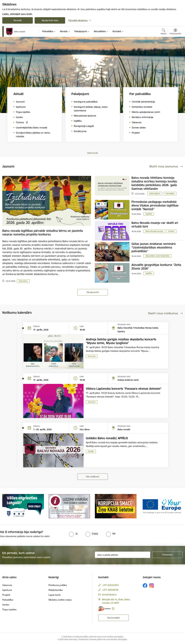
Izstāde (91, 451)
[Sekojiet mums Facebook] (145, 586)
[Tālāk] (176, 506)
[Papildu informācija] (113, 609)
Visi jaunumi (93, 292)
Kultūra (171, 231)
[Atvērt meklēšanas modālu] (164, 32)
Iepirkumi (7, 590)
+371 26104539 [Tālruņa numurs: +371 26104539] (110, 590)
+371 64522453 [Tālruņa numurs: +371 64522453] (110, 585)
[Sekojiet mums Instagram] (152, 586)
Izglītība (149, 214)
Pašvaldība (170, 193)
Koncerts (92, 356)
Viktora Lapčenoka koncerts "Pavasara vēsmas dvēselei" (124, 389)
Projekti (6, 595)
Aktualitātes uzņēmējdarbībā (157, 256)
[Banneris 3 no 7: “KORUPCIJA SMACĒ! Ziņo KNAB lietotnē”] (116, 506)
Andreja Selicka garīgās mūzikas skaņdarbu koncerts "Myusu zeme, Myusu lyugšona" (121, 341)
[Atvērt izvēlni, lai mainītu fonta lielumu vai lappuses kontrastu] (175, 32)
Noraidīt (18, 20)
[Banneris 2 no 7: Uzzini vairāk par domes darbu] (69, 506)
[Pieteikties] (167, 555)
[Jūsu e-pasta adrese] (123, 555)
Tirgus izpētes (9, 610)
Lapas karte (55, 595)
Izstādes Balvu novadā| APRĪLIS (107, 438)
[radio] (73, 534)
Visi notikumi (92, 477)
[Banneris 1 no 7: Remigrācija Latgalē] (23, 506)
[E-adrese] (104, 609)
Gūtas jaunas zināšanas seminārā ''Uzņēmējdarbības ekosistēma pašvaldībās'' (154, 247)
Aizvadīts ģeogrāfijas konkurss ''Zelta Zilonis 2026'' (156, 267)
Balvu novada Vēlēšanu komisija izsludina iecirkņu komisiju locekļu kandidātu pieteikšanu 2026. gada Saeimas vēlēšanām (154, 183)
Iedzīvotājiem (155, 193)
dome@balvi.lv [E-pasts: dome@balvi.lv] (109, 595)
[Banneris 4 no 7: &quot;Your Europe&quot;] (162, 506)
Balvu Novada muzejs (154, 231)
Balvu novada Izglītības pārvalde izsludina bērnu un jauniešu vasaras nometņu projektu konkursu (43, 233)
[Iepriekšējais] (9, 506)
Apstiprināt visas (50, 20)
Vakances (7, 585)
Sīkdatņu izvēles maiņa (60, 600)
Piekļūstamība (56, 590)
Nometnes (23, 281)
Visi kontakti (113, 618)
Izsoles (6, 605)
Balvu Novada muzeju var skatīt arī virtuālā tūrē (155, 225)
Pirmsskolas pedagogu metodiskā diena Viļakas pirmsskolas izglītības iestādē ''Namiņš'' (155, 205)
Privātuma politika (58, 585)
